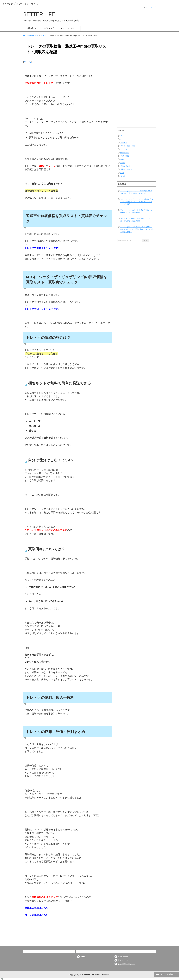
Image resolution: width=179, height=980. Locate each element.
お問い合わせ (32, 28)
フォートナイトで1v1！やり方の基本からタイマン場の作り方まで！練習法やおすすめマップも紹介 (137, 202)
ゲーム (27, 62)
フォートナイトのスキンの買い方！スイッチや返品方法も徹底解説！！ (136, 211)
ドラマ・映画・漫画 (128, 146)
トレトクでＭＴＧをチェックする (42, 309)
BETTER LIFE (39, 14)
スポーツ (124, 143)
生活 (122, 173)
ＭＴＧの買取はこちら (36, 915)
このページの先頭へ (167, 974)
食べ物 (123, 176)
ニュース (124, 149)
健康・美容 (125, 153)
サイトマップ (49, 28)
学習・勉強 (125, 156)
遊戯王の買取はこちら (36, 908)
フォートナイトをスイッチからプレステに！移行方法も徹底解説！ (135, 220)
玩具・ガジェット (127, 169)
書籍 (122, 159)
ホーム (83, 957)
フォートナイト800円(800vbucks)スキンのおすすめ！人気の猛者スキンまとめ (136, 192)
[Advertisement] (136, 82)
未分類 (123, 163)
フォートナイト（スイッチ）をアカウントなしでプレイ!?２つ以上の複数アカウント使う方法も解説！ (137, 229)
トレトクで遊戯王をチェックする (42, 248)
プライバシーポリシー (69, 28)
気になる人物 (125, 166)
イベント (124, 136)
